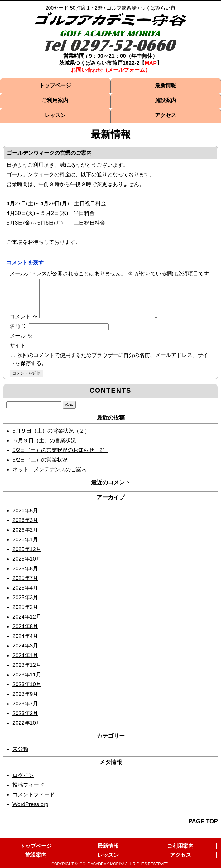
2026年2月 (25, 537)
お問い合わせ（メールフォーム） (110, 70)
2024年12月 (27, 624)
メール (21, 343)
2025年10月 (27, 566)
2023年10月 (27, 692)
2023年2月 (25, 721)
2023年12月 (27, 672)
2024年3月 (25, 653)
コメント (24, 324)
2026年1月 (25, 547)
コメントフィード (34, 802)
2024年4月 (25, 643)
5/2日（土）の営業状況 (40, 467)
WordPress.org (30, 812)
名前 (18, 334)
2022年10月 (27, 730)
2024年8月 (25, 634)
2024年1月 (25, 663)
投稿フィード (28, 792)
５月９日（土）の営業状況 (44, 448)
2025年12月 (27, 557)
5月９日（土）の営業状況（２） (51, 438)
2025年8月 (25, 576)
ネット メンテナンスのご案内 (50, 477)
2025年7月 (25, 586)
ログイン (23, 783)
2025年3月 (25, 605)
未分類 (20, 757)
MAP (151, 63)
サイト (18, 353)
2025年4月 (25, 595)
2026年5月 (25, 518)
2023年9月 (25, 701)
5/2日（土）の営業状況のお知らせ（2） (60, 458)
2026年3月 (25, 528)
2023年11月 (27, 682)
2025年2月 (25, 614)
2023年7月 (25, 711)
